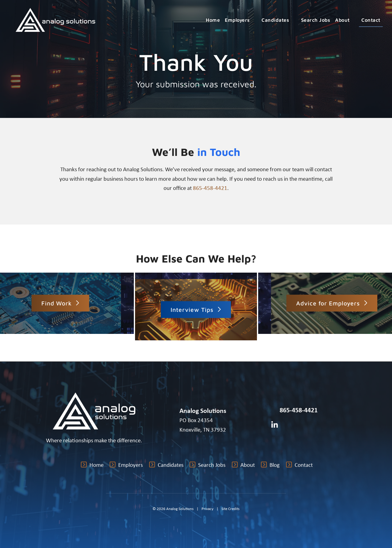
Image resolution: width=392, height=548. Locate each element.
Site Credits (230, 509)
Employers (241, 20)
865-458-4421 (210, 188)
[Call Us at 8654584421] (273, 410)
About (346, 20)
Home (213, 20)
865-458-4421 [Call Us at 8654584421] (299, 410)
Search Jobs (316, 20)
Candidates (279, 20)
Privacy (207, 509)
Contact (371, 20)
